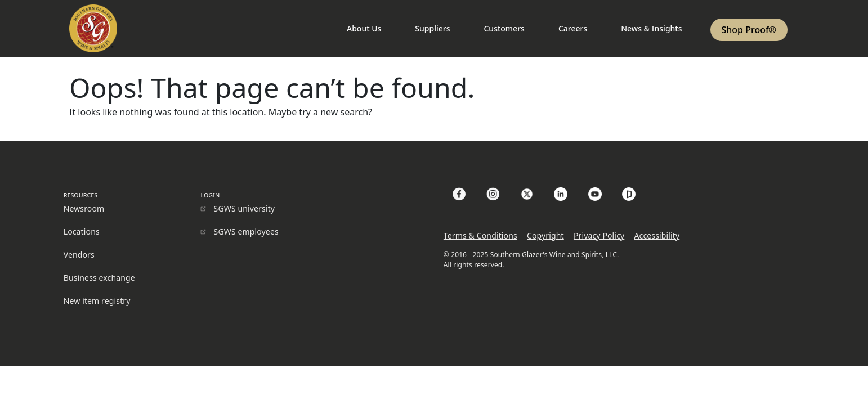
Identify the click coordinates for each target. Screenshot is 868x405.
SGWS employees (246, 231)
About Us (364, 28)
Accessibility (657, 235)
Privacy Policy (599, 235)
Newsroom (84, 208)
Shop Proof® (749, 30)
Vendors (79, 255)
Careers (573, 28)
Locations (82, 231)
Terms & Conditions (480, 235)
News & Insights (651, 28)
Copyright (545, 235)
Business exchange (99, 278)
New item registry (97, 301)
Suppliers (432, 28)
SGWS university (245, 208)
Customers (504, 28)
